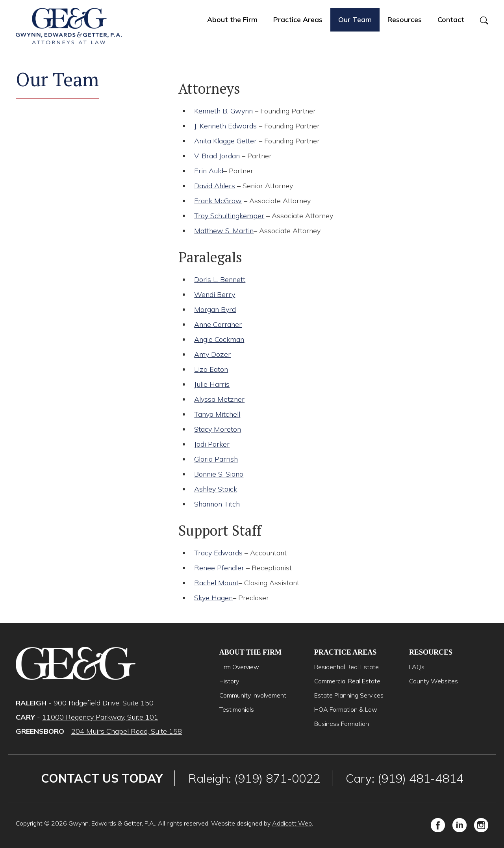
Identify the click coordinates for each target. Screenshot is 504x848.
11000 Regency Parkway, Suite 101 (100, 717)
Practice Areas (298, 19)
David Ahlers (215, 186)
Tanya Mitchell (217, 414)
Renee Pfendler (219, 568)
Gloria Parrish (216, 459)
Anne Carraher (218, 324)
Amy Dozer (212, 354)
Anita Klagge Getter (225, 141)
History (229, 681)
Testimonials (237, 709)
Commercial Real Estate (347, 681)
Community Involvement (253, 695)
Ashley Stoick (216, 489)
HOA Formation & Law (346, 709)
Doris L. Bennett (220, 279)
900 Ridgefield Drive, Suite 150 (104, 703)
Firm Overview (239, 667)
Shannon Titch (217, 504)
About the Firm (232, 19)
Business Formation (342, 724)
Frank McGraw (218, 201)
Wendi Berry (215, 294)
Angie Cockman (219, 339)
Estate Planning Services (349, 695)
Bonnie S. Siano (219, 474)
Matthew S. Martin (224, 231)
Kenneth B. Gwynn (223, 111)
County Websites (434, 681)
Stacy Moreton (218, 429)
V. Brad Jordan (217, 156)
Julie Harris (212, 384)
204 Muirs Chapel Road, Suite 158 (127, 731)
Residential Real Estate (346, 667)
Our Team (355, 19)
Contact (451, 19)
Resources (405, 19)
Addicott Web (292, 823)
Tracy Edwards (218, 553)
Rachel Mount (216, 583)
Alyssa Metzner (219, 399)
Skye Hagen (213, 598)
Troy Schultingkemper (229, 216)
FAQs (417, 667)
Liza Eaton (211, 369)
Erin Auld (209, 171)
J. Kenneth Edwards (225, 126)
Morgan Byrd (215, 309)
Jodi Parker (212, 444)
